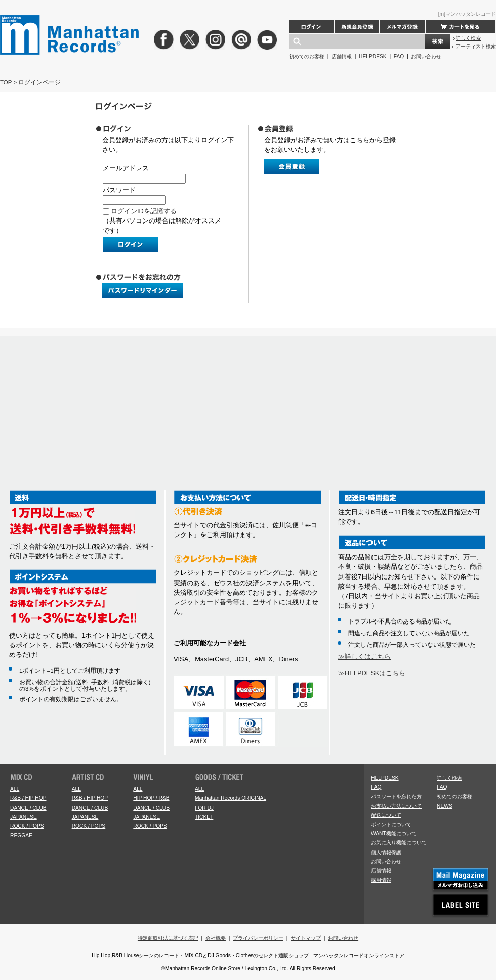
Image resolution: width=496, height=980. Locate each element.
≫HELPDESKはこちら (372, 673)
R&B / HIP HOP (28, 798)
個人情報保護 (386, 852)
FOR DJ (204, 808)
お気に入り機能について (399, 843)
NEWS (445, 806)
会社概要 (216, 938)
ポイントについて (391, 825)
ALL (15, 789)
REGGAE (21, 836)
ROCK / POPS (27, 826)
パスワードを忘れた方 (396, 797)
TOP (6, 82)
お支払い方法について (396, 806)
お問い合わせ (426, 56)
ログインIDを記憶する (144, 211)
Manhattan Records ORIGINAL (231, 798)
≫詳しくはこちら (364, 657)
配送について (386, 815)
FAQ (399, 56)
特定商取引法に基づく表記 (168, 938)
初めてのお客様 (307, 56)
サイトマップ (306, 938)
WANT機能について (394, 834)
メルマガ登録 (402, 27)
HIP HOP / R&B (151, 798)
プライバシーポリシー (258, 938)
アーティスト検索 (476, 46)
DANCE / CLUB (28, 808)
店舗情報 (342, 56)
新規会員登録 (357, 27)
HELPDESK (373, 56)
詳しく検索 (468, 38)
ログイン (311, 27)
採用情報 (381, 880)
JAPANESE (24, 817)
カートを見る (460, 27)
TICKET (204, 817)
